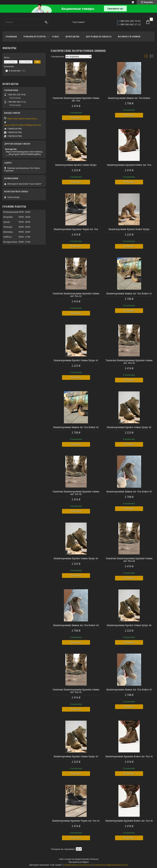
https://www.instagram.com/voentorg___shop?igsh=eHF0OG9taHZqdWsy (24, 153)
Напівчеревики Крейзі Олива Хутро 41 (76, 360)
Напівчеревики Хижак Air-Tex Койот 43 (129, 492)
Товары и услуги (34, 36)
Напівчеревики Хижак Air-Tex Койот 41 (129, 294)
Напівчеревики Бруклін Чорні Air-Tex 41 (76, 821)
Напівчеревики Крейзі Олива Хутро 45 (76, 756)
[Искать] (46, 22)
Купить (77, 118)
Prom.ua (94, 859)
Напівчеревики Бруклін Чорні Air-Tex (76, 229)
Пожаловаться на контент (78, 865)
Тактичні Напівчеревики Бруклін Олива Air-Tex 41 (76, 295)
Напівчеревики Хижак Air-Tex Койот (129, 98)
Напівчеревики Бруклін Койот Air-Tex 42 (129, 821)
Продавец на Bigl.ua (79, 862)
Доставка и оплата (99, 36)
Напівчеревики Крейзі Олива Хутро (76, 165)
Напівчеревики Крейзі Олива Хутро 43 (76, 558)
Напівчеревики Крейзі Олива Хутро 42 (129, 427)
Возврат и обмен (129, 36)
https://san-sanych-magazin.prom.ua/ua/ (23, 118)
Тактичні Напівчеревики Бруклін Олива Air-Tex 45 (76, 691)
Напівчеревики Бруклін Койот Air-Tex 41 (129, 756)
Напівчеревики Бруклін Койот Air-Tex (129, 165)
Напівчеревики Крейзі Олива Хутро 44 (129, 625)
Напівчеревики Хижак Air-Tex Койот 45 (129, 690)
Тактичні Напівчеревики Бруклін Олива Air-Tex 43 (76, 493)
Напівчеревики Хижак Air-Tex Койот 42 (76, 427)
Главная (11, 36)
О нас (56, 36)
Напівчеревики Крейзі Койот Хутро (129, 229)
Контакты (72, 36)
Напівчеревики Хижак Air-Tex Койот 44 (76, 625)
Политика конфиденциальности (110, 865)
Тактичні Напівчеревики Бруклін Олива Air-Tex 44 (129, 560)
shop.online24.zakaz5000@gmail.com (23, 125)
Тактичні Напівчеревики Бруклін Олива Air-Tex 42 (129, 362)
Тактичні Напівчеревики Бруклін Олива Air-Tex (76, 99)
